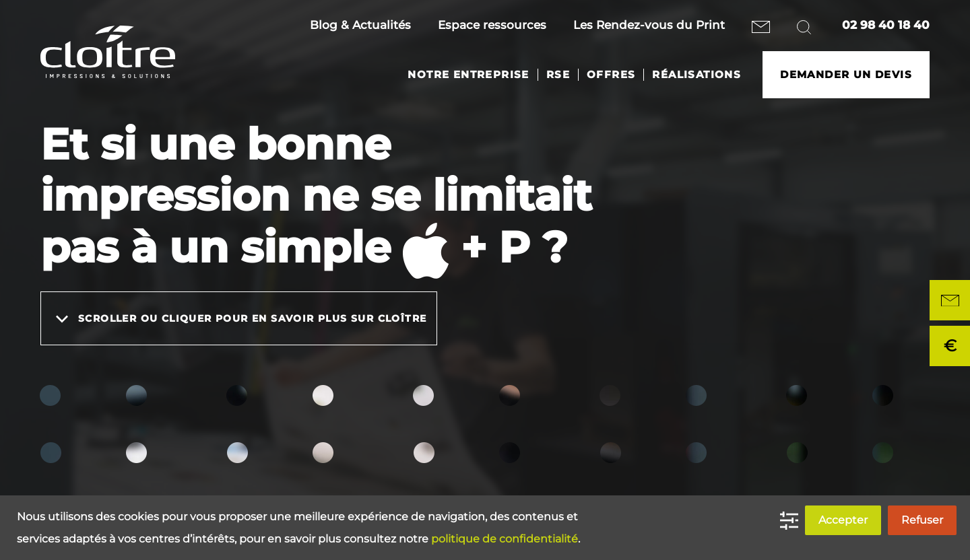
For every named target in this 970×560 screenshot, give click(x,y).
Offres (611, 75)
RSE (558, 75)
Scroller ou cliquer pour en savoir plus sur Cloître (239, 318)
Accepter (843, 520)
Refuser (922, 520)
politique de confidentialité (505, 539)
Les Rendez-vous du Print (649, 25)
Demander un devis (846, 75)
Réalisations (697, 75)
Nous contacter (761, 27)
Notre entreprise (468, 75)
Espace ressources (492, 25)
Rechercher (806, 27)
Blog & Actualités (360, 25)
